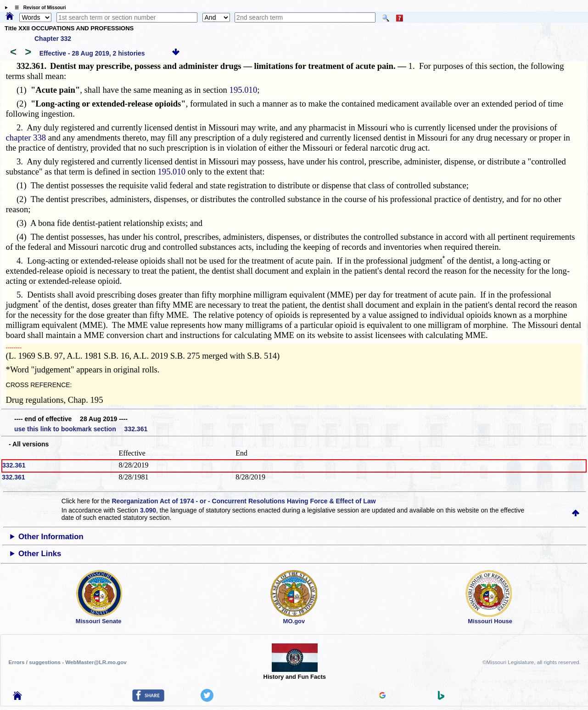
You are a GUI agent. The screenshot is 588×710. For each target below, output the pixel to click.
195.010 (244, 90)
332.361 (14, 465)
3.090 (148, 510)
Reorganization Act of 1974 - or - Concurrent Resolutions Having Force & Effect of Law (244, 501)
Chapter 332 (53, 39)
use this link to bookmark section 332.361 (81, 429)
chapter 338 (26, 138)
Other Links (40, 554)
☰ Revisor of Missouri (38, 8)
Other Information (51, 537)
